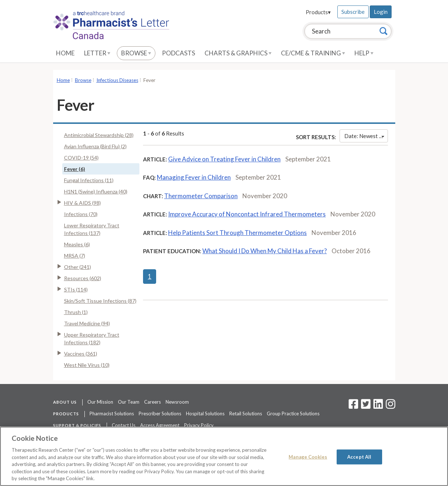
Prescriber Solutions (160, 414)
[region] (224, 456)
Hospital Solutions (205, 414)
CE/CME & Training (313, 53)
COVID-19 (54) (81, 158)
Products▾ (318, 12)
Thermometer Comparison (201, 196)
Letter (97, 53)
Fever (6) (75, 169)
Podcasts (179, 53)
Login (381, 12)
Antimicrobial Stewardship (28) (99, 135)
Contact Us (124, 425)
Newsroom (177, 402)
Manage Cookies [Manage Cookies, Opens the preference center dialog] (308, 456)
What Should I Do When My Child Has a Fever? (265, 251)
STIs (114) (76, 289)
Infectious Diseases (117, 80)
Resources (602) (83, 278)
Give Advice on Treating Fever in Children (224, 159)
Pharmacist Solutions (112, 414)
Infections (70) (81, 214)
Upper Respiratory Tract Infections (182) (92, 338)
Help (364, 53)
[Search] (384, 31)
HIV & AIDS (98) (82, 203)
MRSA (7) (75, 256)
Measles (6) (77, 244)
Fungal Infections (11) (89, 180)
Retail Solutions (246, 414)
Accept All (359, 456)
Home (65, 53)
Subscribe (353, 12)
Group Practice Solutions (293, 414)
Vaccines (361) (81, 354)
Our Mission (100, 402)
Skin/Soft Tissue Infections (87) (100, 301)
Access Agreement (160, 425)
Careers (152, 402)
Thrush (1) (76, 312)
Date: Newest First (366, 136)
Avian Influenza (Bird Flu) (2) (95, 146)
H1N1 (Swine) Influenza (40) (96, 191)
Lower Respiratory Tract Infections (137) (92, 229)
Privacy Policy (199, 425)
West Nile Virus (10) (87, 365)
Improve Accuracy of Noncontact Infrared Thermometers (247, 214)
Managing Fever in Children (194, 177)
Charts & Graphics (238, 53)
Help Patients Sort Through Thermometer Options (237, 233)
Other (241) (78, 267)
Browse (136, 53)
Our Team (129, 402)
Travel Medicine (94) (87, 323)
